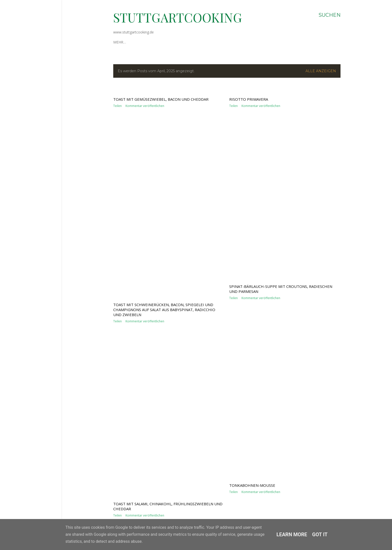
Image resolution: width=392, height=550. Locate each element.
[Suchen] (329, 15)
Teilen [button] (117, 279)
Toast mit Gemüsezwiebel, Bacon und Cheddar (161, 272)
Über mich (123, 42)
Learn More (292, 535)
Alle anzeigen (321, 71)
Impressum (145, 42)
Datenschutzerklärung (182, 42)
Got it (320, 535)
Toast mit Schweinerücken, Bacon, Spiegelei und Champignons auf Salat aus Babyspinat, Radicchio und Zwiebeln (164, 467)
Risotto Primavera (249, 254)
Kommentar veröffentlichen (145, 279)
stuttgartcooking (178, 17)
